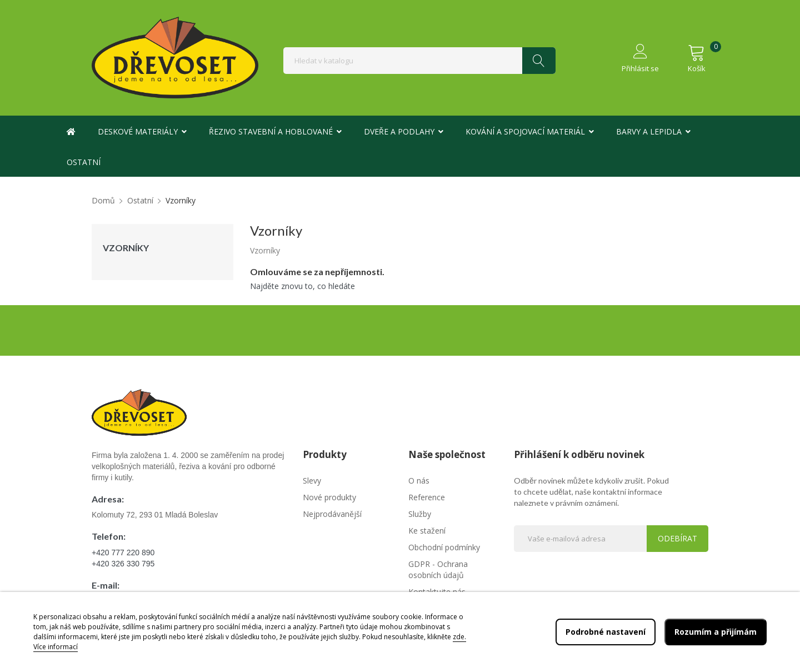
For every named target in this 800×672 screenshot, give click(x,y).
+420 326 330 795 (123, 564)
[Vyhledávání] (419, 61)
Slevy (312, 481)
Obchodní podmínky (444, 547)
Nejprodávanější (332, 514)
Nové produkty (329, 497)
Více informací (56, 647)
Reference (427, 497)
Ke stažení (427, 531)
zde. (459, 637)
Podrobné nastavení (605, 632)
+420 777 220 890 (123, 552)
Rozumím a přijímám (716, 632)
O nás (419, 481)
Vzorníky (126, 248)
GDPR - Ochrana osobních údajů (438, 569)
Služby (420, 514)
